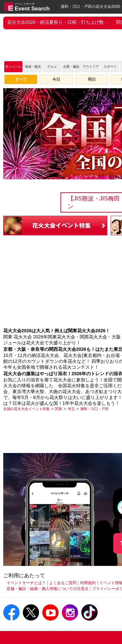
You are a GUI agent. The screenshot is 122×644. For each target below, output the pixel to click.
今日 (56, 79)
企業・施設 (71, 67)
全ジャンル (13, 67)
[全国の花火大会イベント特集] (27, 409)
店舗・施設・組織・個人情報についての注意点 (47, 589)
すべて (21, 79)
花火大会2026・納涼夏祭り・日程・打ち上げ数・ (58, 22)
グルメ (52, 67)
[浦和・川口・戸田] (94, 409)
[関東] (59, 409)
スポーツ (110, 67)
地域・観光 (33, 67)
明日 (92, 79)
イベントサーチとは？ (26, 583)
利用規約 (88, 583)
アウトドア (91, 67)
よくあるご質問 (63, 583)
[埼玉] (71, 409)
